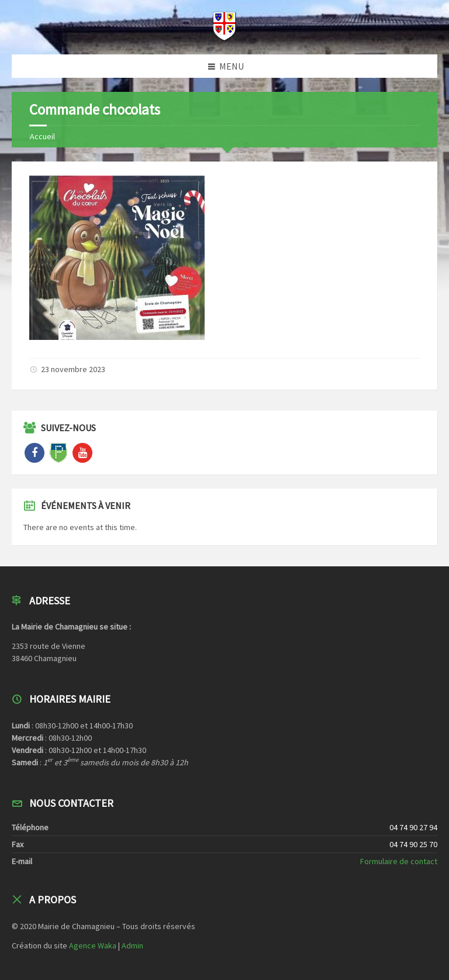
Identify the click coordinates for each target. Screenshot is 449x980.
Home (39, 136)
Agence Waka (93, 945)
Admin (132, 945)
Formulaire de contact (399, 861)
